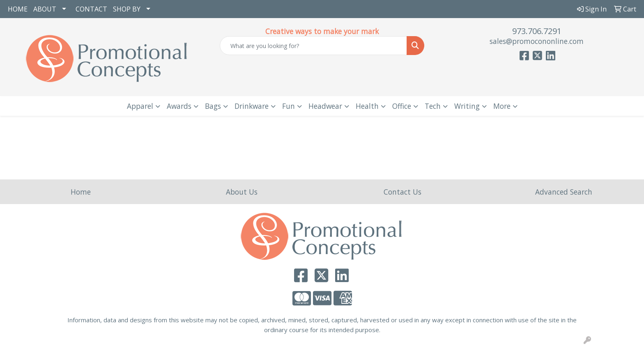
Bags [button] (213, 106)
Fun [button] (289, 106)
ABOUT (45, 9)
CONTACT (91, 9)
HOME (18, 9)
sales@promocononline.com (537, 41)
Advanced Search (564, 192)
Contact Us (402, 192)
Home (81, 192)
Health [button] (367, 106)
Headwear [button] (325, 106)
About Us (242, 192)
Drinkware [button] (252, 106)
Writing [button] (467, 106)
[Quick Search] (314, 46)
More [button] (502, 106)
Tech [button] (433, 106)
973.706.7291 (537, 31)
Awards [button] (179, 106)
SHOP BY (127, 9)
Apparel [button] (140, 106)
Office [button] (402, 106)
